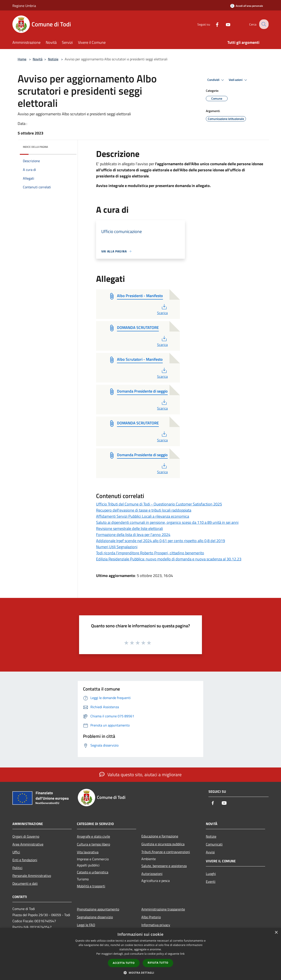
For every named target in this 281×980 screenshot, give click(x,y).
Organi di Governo (26, 836)
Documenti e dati (25, 883)
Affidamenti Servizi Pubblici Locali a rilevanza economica (143, 516)
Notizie (53, 59)
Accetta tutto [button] (124, 963)
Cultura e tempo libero (93, 844)
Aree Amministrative (28, 844)
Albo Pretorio (151, 917)
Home (22, 59)
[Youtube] (225, 24)
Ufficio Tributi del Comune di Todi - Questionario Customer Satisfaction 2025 (159, 504)
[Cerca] (263, 24)
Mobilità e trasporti (91, 886)
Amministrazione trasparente (163, 909)
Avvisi (210, 852)
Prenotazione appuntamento (98, 909)
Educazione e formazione (160, 836)
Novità (38, 59)
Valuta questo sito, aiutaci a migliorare (140, 774)
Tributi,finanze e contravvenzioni (166, 852)
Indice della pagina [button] (35, 147)
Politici (17, 868)
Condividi (216, 80)
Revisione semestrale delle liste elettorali (129, 528)
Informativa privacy (156, 925)
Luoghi (211, 874)
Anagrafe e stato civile (93, 836)
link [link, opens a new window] (182, 954)
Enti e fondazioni (25, 860)
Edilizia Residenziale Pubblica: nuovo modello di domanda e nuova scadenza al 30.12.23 (169, 559)
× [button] (276, 933)
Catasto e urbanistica (93, 872)
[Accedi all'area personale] (247, 6)
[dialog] (140, 954)
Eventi (211, 881)
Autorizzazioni (152, 874)
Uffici (16, 852)
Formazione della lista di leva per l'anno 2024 (133, 535)
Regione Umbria (24, 6)
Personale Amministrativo (32, 876)
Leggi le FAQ (86, 925)
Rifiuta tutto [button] (158, 963)
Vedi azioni (239, 80)
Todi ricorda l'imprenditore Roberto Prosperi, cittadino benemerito (150, 553)
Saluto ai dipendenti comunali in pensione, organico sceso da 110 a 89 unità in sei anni (167, 522)
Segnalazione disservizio (95, 917)
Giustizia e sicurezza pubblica (163, 844)
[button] (140, 973)
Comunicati (214, 844)
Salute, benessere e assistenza (164, 866)
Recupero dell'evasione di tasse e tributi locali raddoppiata (144, 510)
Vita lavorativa (88, 852)
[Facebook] (214, 24)
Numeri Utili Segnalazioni (117, 547)
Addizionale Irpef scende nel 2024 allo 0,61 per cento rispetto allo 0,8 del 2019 (161, 541)
